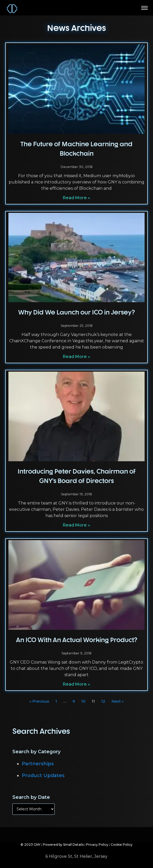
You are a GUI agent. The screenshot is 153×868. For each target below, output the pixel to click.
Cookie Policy (122, 845)
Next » (118, 701)
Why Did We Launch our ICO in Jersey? (76, 312)
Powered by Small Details (63, 845)
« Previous (39, 701)
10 (83, 701)
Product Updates (43, 775)
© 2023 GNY (30, 845)
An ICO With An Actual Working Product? (77, 640)
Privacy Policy (97, 845)
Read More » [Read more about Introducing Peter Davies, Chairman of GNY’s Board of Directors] (76, 525)
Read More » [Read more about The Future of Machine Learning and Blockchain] (76, 198)
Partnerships (38, 764)
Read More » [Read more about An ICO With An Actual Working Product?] (76, 684)
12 (103, 701)
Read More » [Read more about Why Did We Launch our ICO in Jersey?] (76, 357)
